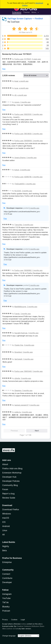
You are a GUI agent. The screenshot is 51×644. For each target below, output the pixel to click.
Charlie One (19, 345)
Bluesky (6, 607)
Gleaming (18, 390)
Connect (6, 574)
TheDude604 (19, 184)
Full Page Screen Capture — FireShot (25, 19)
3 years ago (36, 59)
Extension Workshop (12, 473)
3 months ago (26, 314)
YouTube (6, 598)
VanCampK (18, 359)
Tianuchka (18, 225)
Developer (7, 582)
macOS (6, 518)
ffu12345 (18, 191)
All (3, 535)
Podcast (6, 611)
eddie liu (18, 412)
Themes (26, 12)
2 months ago (25, 102)
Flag (4, 69)
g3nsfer (17, 378)
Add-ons (7, 460)
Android (6, 526)
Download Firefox (11, 509)
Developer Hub (9, 477)
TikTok (5, 602)
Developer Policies (11, 481)
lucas (16, 88)
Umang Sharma (20, 158)
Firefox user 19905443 (23, 371)
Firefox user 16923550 (23, 114)
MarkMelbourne (20, 307)
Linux (5, 530)
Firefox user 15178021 (23, 59)
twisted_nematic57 (21, 405)
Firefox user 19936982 (23, 270)
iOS (4, 522)
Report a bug (8, 494)
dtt (15, 95)
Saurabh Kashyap (21, 333)
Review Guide (9, 498)
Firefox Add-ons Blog (12, 468)
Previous (14, 431)
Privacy (5, 620)
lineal (16, 81)
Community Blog (10, 485)
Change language (9, 636)
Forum (5, 489)
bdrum (17, 170)
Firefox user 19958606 (23, 141)
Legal (23, 620)
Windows (7, 514)
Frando (17, 314)
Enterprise (7, 562)
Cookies (14, 620)
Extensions (17, 12)
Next (37, 431)
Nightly (6, 546)
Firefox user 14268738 (23, 177)
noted (23, 624)
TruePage (15, 22)
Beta (4, 550)
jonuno (17, 102)
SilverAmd (18, 352)
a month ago (24, 81)
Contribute (7, 578)
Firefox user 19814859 (23, 134)
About (5, 464)
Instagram (7, 594)
